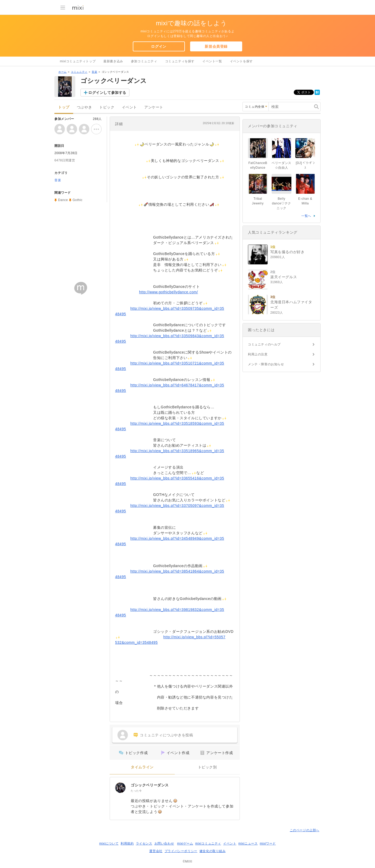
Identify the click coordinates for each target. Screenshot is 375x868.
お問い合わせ (164, 843)
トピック (107, 107)
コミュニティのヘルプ (264, 344)
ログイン (159, 46)
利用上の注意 (258, 354)
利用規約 (127, 843)
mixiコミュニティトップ (78, 61)
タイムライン (142, 767)
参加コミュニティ (144, 61)
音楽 (94, 72)
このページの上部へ (305, 830)
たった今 (136, 791)
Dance (63, 200)
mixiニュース (248, 843)
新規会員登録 (216, 46)
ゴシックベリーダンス (150, 785)
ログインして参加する (107, 93)
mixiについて (109, 843)
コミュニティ (79, 72)
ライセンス (144, 843)
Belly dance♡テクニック (282, 203)
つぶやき (84, 107)
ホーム (63, 72)
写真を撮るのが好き (287, 252)
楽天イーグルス (284, 277)
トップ (64, 107)
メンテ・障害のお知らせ (266, 364)
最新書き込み (113, 61)
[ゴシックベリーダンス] (120, 788)
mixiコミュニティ (208, 843)
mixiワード (268, 843)
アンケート (154, 107)
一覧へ (306, 216)
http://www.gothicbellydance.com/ (168, 292)
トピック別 (207, 767)
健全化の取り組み (213, 851)
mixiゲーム (185, 843)
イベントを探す (241, 61)
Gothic (78, 200)
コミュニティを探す (180, 61)
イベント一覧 (212, 61)
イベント (129, 107)
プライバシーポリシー (181, 851)
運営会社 (156, 851)
